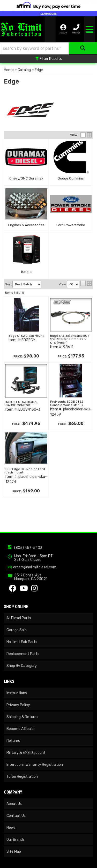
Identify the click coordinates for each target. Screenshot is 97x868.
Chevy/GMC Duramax (26, 178)
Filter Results (48, 59)
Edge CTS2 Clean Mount (26, 336)
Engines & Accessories (26, 225)
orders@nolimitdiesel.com (35, 567)
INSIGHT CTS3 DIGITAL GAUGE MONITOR (22, 404)
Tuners (26, 272)
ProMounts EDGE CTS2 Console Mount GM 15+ (67, 403)
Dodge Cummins (71, 178)
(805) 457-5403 (28, 548)
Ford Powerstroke (71, 225)
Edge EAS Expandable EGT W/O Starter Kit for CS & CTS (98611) (70, 339)
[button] (48, 48)
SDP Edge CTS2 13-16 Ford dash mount (25, 471)
